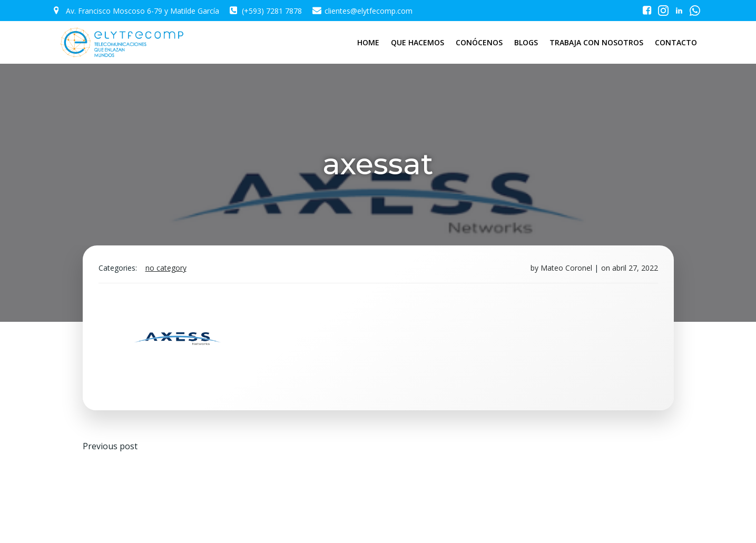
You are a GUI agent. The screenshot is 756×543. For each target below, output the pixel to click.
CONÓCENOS (479, 42)
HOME (368, 42)
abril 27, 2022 (635, 268)
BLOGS (526, 42)
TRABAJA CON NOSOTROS (596, 42)
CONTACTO (676, 42)
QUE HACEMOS (418, 42)
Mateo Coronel (566, 268)
